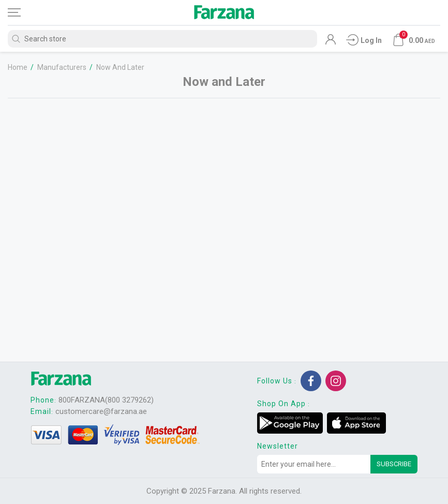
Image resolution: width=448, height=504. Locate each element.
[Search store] (162, 39)
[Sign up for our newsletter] (314, 464)
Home (18, 67)
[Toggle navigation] (23, 12)
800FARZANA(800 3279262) (106, 400)
